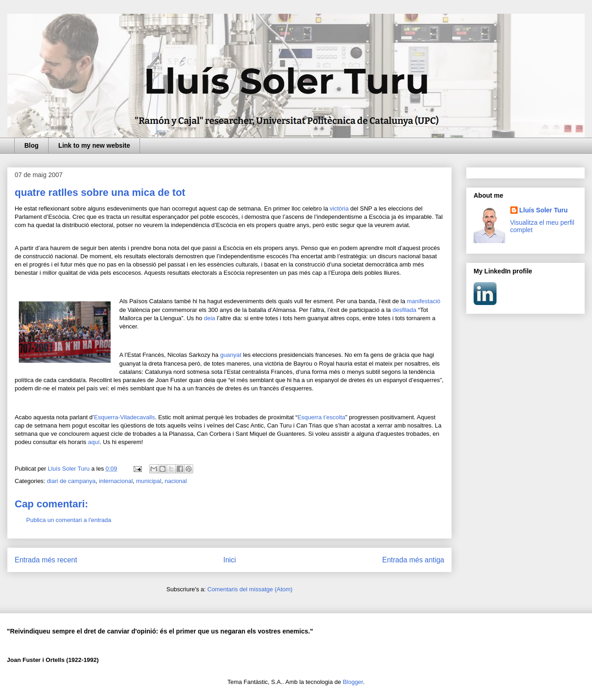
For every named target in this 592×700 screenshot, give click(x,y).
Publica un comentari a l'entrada (69, 520)
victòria (339, 208)
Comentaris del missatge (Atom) (250, 589)
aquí (94, 442)
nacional (176, 481)
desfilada (404, 310)
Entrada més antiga (413, 560)
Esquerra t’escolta (321, 417)
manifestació (424, 301)
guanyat (231, 355)
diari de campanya (71, 481)
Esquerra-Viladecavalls (125, 417)
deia (209, 318)
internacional (116, 481)
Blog (31, 145)
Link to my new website (94, 145)
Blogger (353, 682)
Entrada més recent (46, 560)
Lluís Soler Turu (544, 210)
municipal (149, 481)
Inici (230, 560)
